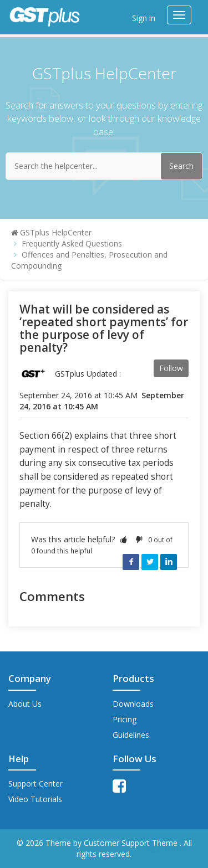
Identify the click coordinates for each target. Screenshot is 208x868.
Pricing (125, 719)
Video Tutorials (35, 799)
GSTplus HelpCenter (56, 232)
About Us (25, 704)
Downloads (133, 704)
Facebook (131, 562)
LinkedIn (169, 562)
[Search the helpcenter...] (104, 166)
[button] (124, 539)
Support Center (35, 784)
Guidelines (131, 735)
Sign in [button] (144, 18)
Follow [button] (171, 368)
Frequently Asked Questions (72, 243)
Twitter (150, 562)
